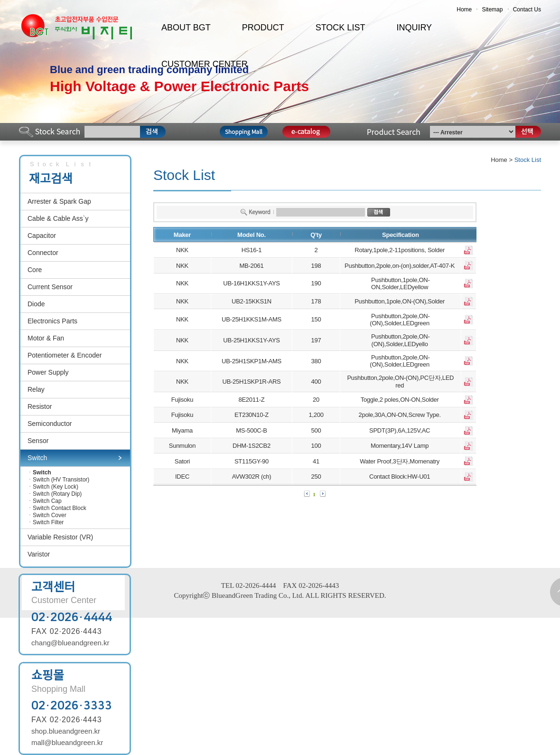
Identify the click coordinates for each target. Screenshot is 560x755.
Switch (37, 458)
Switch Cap (47, 501)
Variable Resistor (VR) (60, 537)
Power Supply (48, 372)
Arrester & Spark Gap (59, 201)
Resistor (40, 406)
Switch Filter (48, 522)
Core (35, 270)
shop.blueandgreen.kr (66, 731)
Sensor (38, 441)
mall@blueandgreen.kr (67, 742)
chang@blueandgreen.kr (70, 643)
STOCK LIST (341, 28)
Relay (36, 389)
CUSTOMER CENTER (205, 64)
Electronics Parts (52, 321)
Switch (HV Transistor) (61, 480)
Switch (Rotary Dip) (57, 494)
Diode (36, 304)
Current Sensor (50, 287)
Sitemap (492, 9)
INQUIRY (414, 28)
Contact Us (527, 9)
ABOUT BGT (186, 28)
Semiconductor (50, 424)
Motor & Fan (46, 338)
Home (464, 9)
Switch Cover (50, 515)
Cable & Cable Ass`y (58, 218)
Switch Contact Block (60, 508)
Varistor (39, 554)
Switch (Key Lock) (56, 487)
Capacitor (42, 236)
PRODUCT (263, 28)
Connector (43, 253)
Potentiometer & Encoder (65, 355)
